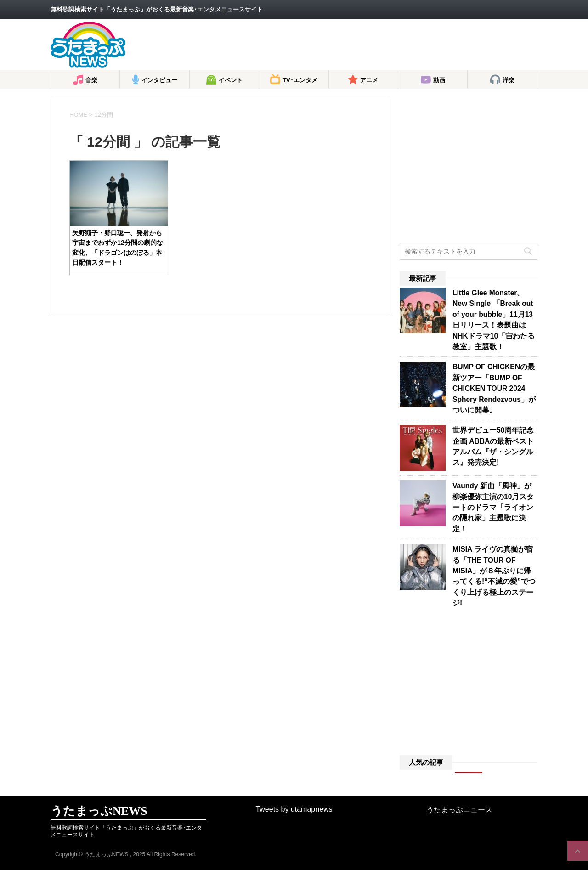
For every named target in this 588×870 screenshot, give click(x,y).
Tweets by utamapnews (294, 809)
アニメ (369, 80)
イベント (231, 80)
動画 (439, 80)
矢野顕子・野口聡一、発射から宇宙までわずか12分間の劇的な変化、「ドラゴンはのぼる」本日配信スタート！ (118, 248)
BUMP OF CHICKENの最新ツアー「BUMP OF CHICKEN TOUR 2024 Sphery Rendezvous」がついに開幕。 (494, 388)
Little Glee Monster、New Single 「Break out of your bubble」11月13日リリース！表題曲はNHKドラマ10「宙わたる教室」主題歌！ (494, 320)
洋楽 (509, 80)
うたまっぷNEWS (99, 811)
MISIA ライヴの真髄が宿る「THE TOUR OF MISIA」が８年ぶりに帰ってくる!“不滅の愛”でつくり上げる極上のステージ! (494, 576)
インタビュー (159, 80)
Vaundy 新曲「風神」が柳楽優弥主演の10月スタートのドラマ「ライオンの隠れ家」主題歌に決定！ (493, 507)
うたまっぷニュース (459, 810)
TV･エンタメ (300, 80)
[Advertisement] (370, 45)
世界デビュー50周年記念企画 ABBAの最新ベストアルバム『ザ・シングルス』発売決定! (493, 446)
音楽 (91, 80)
